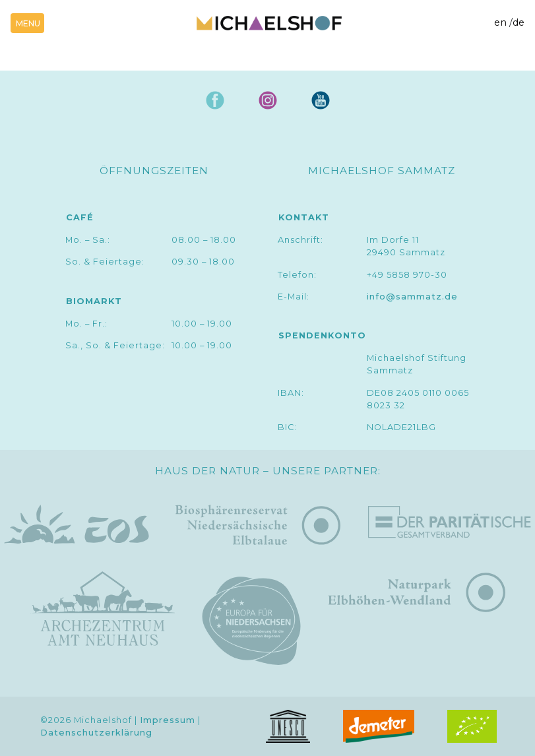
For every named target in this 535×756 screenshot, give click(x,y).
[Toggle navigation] (27, 23)
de (519, 22)
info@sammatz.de (412, 297)
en (500, 22)
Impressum (168, 720)
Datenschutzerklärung (96, 733)
